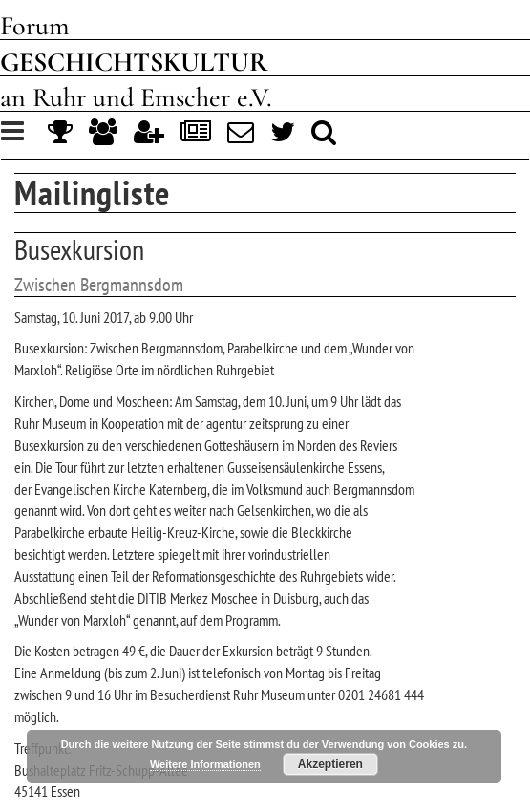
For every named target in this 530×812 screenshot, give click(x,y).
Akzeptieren (330, 764)
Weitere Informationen (205, 764)
